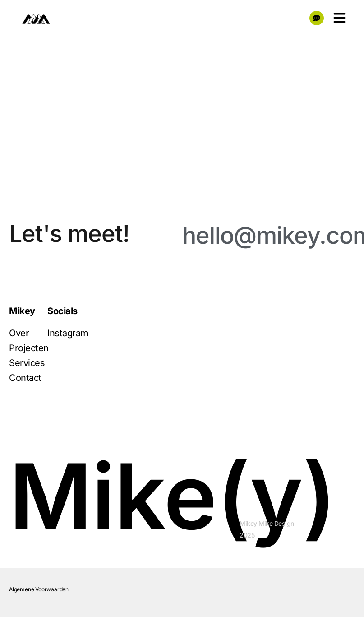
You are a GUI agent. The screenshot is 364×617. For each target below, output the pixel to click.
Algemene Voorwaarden (39, 589)
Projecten (29, 348)
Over (19, 333)
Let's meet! (69, 234)
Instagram (68, 333)
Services (27, 363)
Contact (25, 378)
